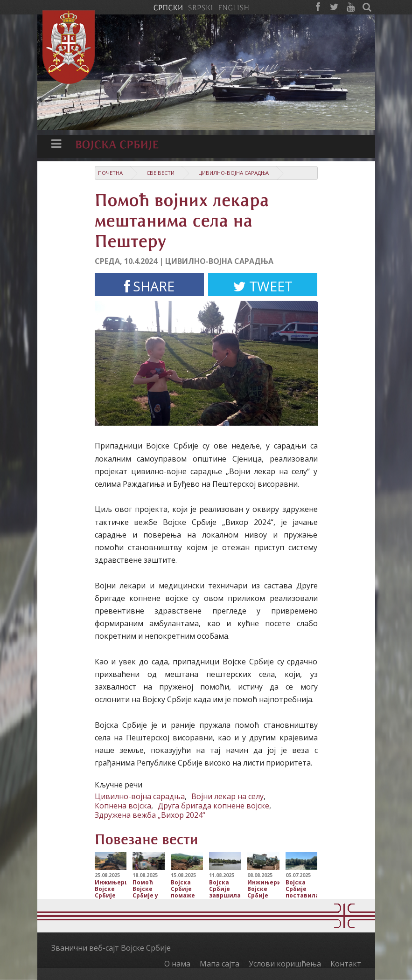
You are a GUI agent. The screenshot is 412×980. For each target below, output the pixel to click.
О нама (177, 964)
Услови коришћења (285, 964)
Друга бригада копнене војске (213, 806)
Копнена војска (123, 806)
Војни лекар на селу (227, 796)
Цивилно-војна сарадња (234, 173)
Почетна (110, 173)
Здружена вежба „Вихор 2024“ (150, 815)
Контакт (346, 964)
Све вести (161, 173)
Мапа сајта (220, 964)
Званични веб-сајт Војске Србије (111, 948)
